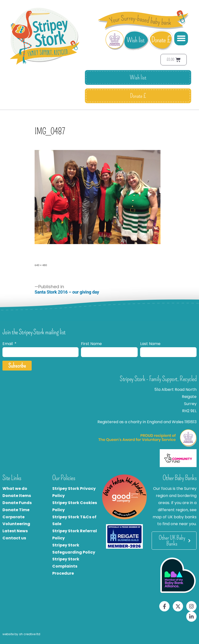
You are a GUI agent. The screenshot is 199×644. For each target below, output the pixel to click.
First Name (91, 344)
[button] (181, 38)
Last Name (150, 344)
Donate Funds (17, 503)
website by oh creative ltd (21, 634)
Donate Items (17, 496)
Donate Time (16, 510)
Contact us (14, 538)
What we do (15, 489)
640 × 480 (41, 265)
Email (8, 344)
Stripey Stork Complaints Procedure (66, 566)
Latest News (15, 531)
